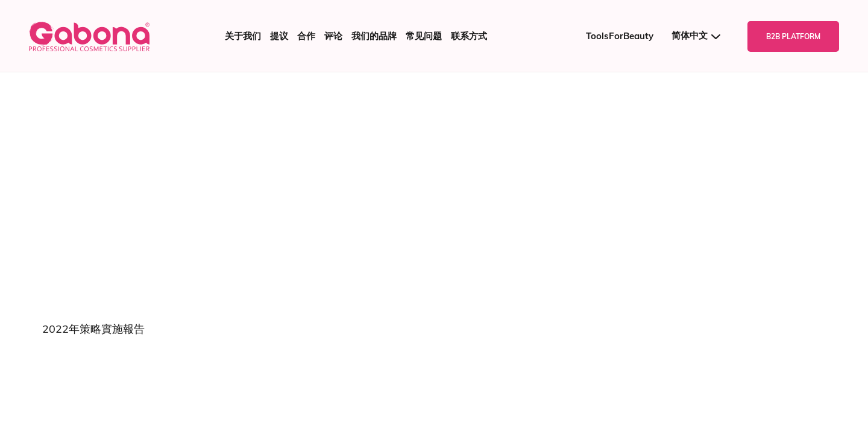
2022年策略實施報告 (93, 329)
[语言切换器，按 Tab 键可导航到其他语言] (700, 36)
